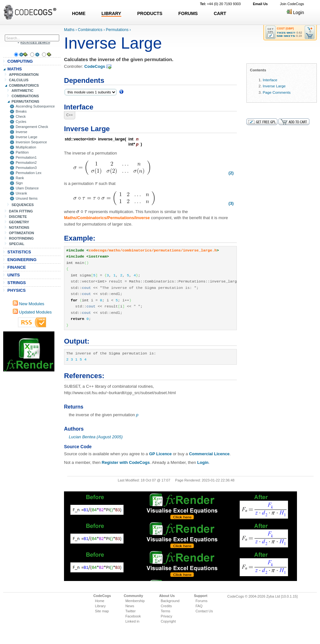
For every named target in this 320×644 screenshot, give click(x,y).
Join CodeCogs (292, 4)
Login (295, 12)
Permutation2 (26, 163)
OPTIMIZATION (21, 233)
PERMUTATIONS (25, 101)
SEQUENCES (23, 205)
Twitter (131, 611)
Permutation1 (26, 157)
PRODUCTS (150, 13)
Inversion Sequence (31, 142)
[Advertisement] (29, 351)
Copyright (168, 621)
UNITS (14, 275)
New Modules (28, 304)
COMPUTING (20, 61)
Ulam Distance (27, 188)
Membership (135, 601)
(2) (231, 173)
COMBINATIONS (25, 96)
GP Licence (160, 454)
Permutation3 (26, 168)
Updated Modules (32, 312)
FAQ (199, 606)
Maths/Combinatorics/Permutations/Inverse (107, 218)
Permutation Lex (28, 173)
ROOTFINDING (21, 238)
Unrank (21, 193)
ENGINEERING (22, 260)
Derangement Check (32, 127)
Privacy (166, 616)
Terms (165, 611)
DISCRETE (18, 217)
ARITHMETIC (22, 91)
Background (170, 601)
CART (220, 13)
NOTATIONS (19, 227)
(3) (231, 203)
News (130, 606)
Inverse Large (27, 137)
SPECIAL (17, 244)
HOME (79, 13)
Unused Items (27, 198)
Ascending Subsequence (35, 106)
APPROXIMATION (24, 75)
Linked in (132, 621)
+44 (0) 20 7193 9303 (220, 4)
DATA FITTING (21, 211)
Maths (69, 30)
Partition (22, 152)
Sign (19, 183)
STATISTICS (19, 252)
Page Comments (277, 92)
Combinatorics (90, 30)
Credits (166, 606)
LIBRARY (111, 13)
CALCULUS (19, 80)
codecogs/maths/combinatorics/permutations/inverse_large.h (153, 250)
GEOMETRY (19, 222)
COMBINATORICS (24, 85)
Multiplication (26, 147)
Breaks (21, 111)
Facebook (133, 616)
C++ (70, 115)
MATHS (15, 69)
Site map (102, 611)
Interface (270, 80)
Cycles (21, 122)
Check (21, 116)
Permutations (117, 30)
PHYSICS (16, 290)
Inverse (21, 132)
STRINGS (17, 283)
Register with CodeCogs (126, 462)
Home (100, 601)
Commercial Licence (209, 454)
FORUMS (188, 13)
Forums (201, 601)
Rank (20, 178)
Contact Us (204, 611)
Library (100, 606)
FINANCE (17, 267)
